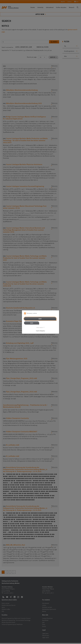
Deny (40, 319)
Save (32, 323)
